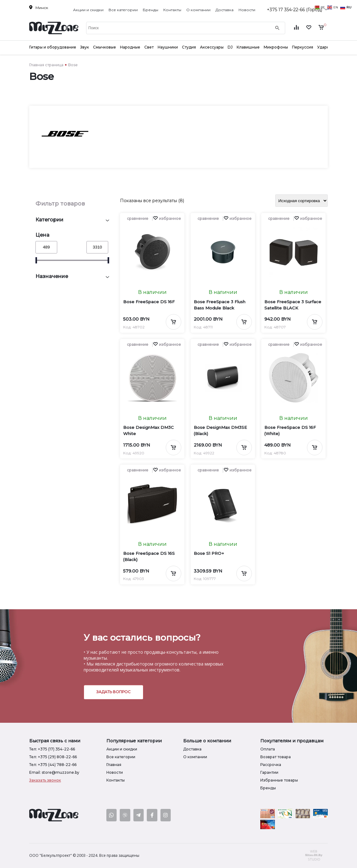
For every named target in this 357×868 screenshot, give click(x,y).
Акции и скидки (88, 10)
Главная (114, 765)
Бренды (151, 10)
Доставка (225, 10)
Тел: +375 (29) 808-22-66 (53, 757)
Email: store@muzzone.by (54, 772)
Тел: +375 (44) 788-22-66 (53, 765)
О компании (198, 10)
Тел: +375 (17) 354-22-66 (52, 749)
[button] (167, 218)
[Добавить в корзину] (174, 322)
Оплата (268, 749)
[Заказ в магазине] (301, 201)
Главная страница (46, 65)
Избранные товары (279, 780)
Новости (247, 10)
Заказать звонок (45, 780)
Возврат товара (276, 757)
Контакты (172, 10)
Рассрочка (271, 765)
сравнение (138, 218)
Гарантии (269, 772)
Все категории (123, 10)
